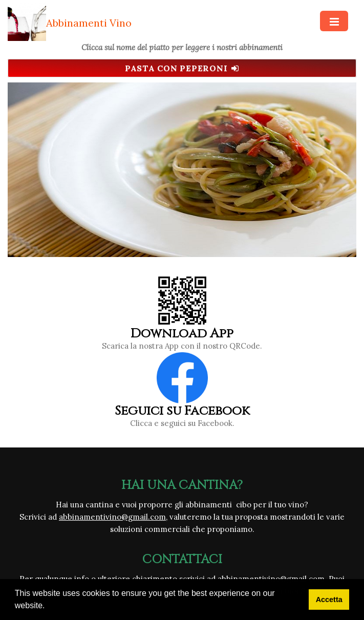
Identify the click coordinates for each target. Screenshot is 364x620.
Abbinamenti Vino (89, 23)
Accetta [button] (329, 600)
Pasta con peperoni (182, 68)
